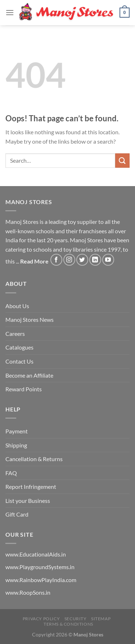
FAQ (11, 473)
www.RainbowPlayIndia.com (41, 580)
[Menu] (10, 12)
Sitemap (101, 619)
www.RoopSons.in (28, 592)
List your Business (28, 501)
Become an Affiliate (29, 375)
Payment (17, 431)
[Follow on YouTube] (108, 260)
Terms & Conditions (68, 624)
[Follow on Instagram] (69, 260)
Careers (15, 334)
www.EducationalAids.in (36, 554)
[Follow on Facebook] (56, 260)
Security (76, 619)
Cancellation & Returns (34, 459)
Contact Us (19, 361)
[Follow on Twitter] (82, 260)
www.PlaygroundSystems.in (40, 567)
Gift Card (17, 514)
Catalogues (19, 347)
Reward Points (24, 389)
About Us (17, 306)
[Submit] (122, 160)
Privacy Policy (41, 619)
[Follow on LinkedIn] (95, 260)
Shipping (16, 445)
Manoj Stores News (30, 319)
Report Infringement (31, 487)
